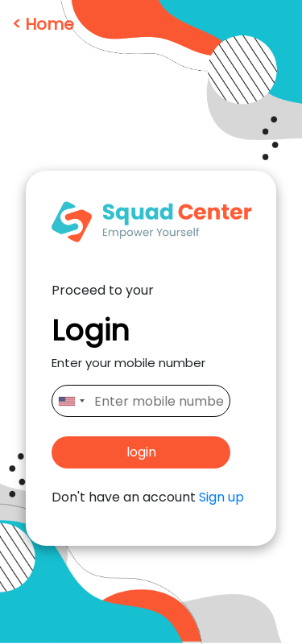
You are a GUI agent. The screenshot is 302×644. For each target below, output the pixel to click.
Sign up (221, 497)
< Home (43, 24)
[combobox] (71, 401)
